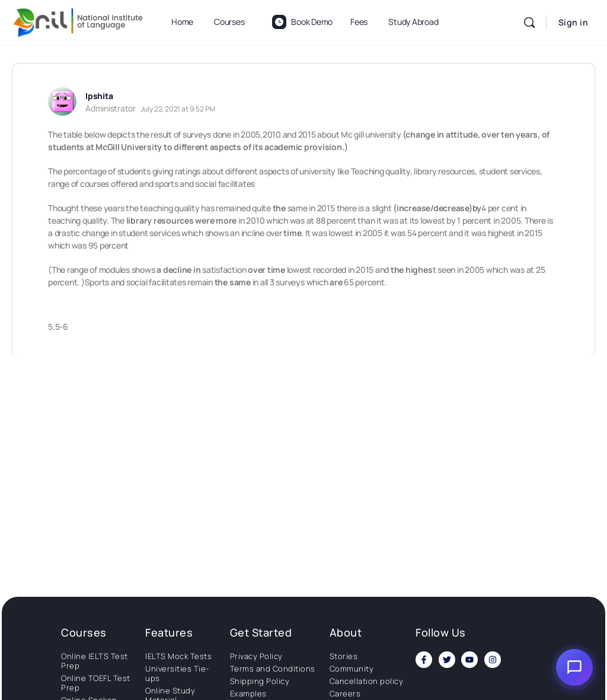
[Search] (529, 23)
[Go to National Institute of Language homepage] (78, 20)
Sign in (574, 22)
